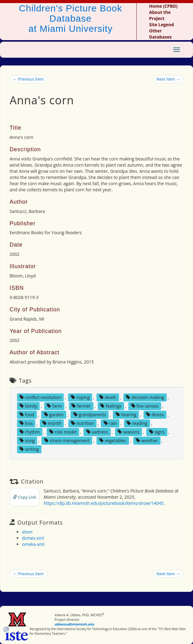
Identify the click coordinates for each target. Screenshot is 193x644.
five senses (145, 406)
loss (26, 423)
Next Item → (168, 79)
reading (137, 423)
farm (54, 406)
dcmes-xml (33, 538)
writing (29, 449)
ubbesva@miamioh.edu (75, 624)
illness (155, 415)
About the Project (160, 15)
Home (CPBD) (163, 6)
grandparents (90, 415)
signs (157, 432)
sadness (97, 432)
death (108, 397)
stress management (67, 440)
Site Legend (161, 25)
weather (147, 440)
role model (63, 432)
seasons (128, 432)
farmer (81, 406)
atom (27, 532)
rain (110, 423)
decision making (145, 397)
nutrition (82, 423)
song (27, 440)
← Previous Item (28, 79)
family (28, 406)
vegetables (113, 440)
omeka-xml (33, 544)
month (52, 423)
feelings (111, 406)
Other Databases (160, 34)
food (27, 415)
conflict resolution (40, 397)
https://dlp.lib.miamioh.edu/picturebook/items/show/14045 (104, 503)
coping (80, 397)
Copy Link (25, 497)
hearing (126, 415)
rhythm (30, 432)
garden (54, 415)
